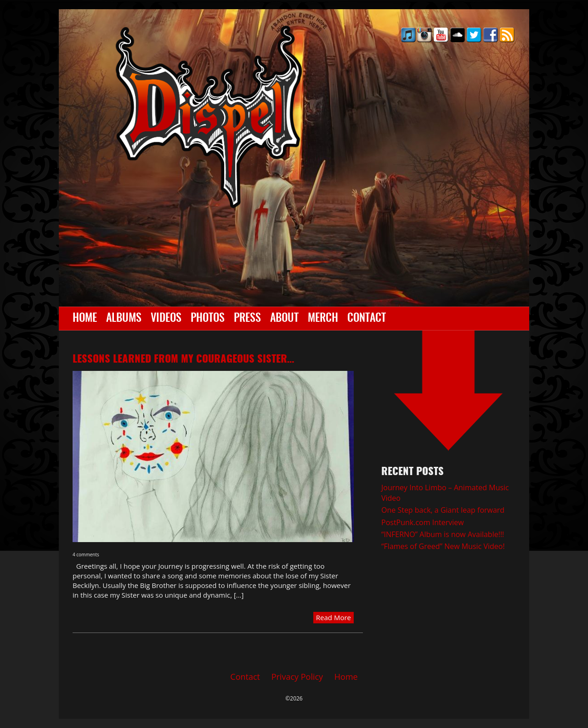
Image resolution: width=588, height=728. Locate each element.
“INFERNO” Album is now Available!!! (443, 534)
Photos (208, 319)
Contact (367, 319)
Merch (323, 319)
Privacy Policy (297, 677)
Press (247, 319)
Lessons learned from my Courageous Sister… (183, 359)
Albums (124, 319)
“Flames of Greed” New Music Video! (443, 546)
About (284, 319)
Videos (166, 319)
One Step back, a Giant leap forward (443, 510)
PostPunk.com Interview (423, 522)
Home (85, 319)
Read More (334, 617)
